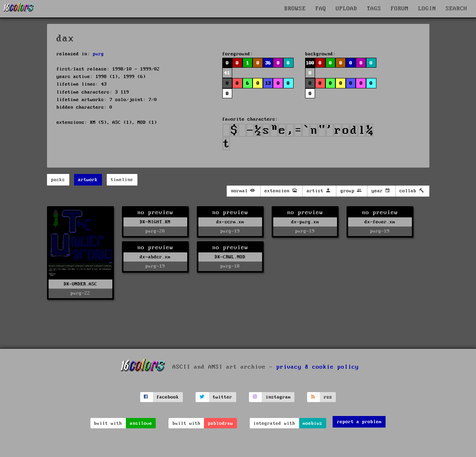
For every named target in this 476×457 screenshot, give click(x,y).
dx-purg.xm (305, 222)
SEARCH (456, 9)
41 (227, 73)
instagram (278, 397)
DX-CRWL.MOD (230, 257)
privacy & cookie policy (318, 367)
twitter (222, 397)
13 (268, 83)
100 (310, 63)
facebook (168, 397)
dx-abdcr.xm (155, 257)
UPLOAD (347, 9)
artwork (88, 180)
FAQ (321, 9)
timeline (122, 180)
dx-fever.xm (380, 222)
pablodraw (220, 423)
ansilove (141, 423)
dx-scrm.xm (230, 222)
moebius (312, 423)
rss (328, 397)
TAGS (374, 9)
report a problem (359, 422)
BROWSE (295, 9)
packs (58, 180)
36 (268, 63)
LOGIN (427, 9)
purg (98, 54)
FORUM (400, 9)
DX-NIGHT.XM (155, 222)
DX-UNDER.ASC (80, 284)
